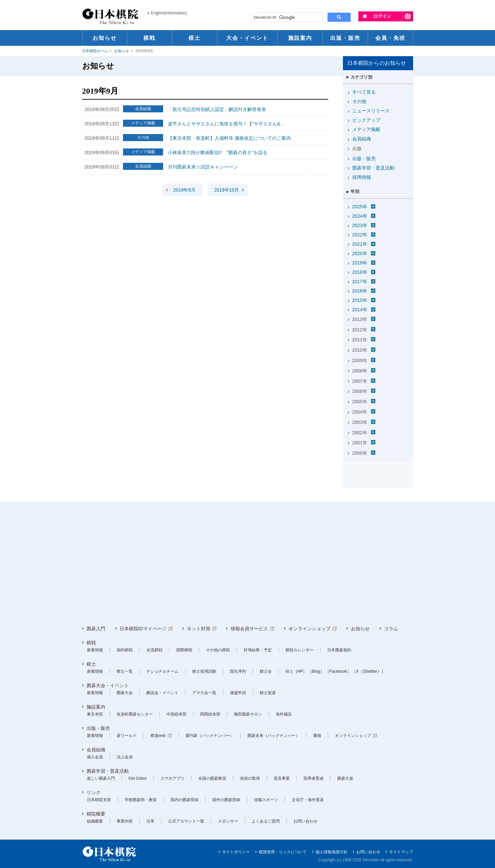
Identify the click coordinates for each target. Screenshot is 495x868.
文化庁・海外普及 (308, 800)
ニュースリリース (371, 111)
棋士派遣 (268, 693)
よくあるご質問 (266, 821)
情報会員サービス (249, 629)
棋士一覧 (125, 671)
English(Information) (169, 13)
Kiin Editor (138, 778)
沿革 (150, 821)
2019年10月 (227, 190)
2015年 (360, 300)
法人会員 (125, 757)
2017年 (360, 282)
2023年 (360, 225)
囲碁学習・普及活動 (373, 168)
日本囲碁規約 (339, 650)
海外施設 (284, 714)
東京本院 (95, 714)
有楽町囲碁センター (135, 714)
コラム (391, 629)
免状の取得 (250, 778)
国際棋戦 (184, 650)
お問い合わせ (305, 821)
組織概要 (95, 821)
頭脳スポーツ (266, 800)
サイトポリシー (236, 852)
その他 (359, 101)
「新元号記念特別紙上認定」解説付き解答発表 (217, 109)
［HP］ (300, 671)
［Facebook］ (338, 671)
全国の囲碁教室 (212, 778)
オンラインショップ (310, 629)
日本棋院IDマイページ (143, 629)
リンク (94, 792)
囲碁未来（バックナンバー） (273, 736)
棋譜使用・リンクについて (283, 852)
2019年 (360, 263)
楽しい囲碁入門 (101, 778)
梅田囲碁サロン (248, 714)
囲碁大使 (345, 778)
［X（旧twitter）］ (369, 671)
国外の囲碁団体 (226, 800)
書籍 (317, 736)
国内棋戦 (125, 650)
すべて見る (364, 92)
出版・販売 (364, 158)
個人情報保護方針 (332, 852)
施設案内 (96, 707)
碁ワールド (127, 736)
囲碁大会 (125, 693)
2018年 (360, 272)
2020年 (360, 253)
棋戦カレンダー (299, 650)
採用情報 (362, 177)
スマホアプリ (172, 778)
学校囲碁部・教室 (141, 800)
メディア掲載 (366, 129)
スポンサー (228, 821)
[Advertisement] (248, 564)
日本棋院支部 (99, 800)
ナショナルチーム (162, 671)
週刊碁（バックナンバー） (210, 736)
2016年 (360, 291)
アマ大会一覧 (204, 693)
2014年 (360, 310)
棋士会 (266, 671)
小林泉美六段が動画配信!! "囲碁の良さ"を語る (218, 152)
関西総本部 (210, 714)
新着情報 (95, 650)
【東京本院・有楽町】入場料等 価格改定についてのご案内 (229, 138)
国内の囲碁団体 (184, 800)
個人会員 (95, 757)
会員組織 (362, 139)
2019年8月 (184, 190)
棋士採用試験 (204, 671)
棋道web (158, 736)
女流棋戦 (154, 650)
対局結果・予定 (258, 650)
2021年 (360, 244)
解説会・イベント (162, 693)
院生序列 (238, 671)
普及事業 (282, 778)
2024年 (360, 216)
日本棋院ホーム (95, 51)
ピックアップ (366, 120)
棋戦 (91, 643)
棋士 (91, 664)
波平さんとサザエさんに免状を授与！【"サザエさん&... (226, 124)
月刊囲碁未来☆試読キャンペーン (203, 167)
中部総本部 (176, 714)
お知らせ (122, 51)
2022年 (360, 235)
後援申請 (238, 693)
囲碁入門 (96, 629)
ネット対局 (199, 629)
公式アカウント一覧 (186, 821)
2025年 (360, 207)
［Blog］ (316, 671)
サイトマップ (401, 852)
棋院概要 (96, 814)
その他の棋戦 (218, 650)
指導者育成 (314, 778)
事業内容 (125, 821)
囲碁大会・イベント (108, 685)
